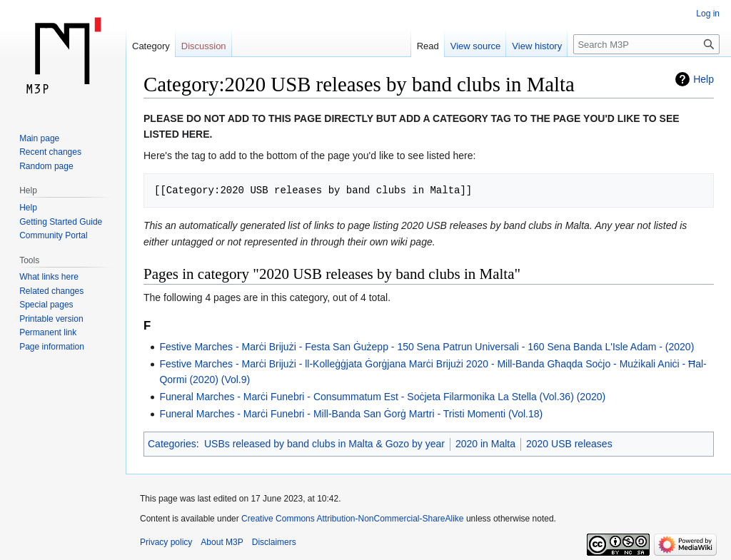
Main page (39, 138)
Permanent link (48, 332)
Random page (46, 166)
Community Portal (53, 235)
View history (537, 46)
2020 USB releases (569, 444)
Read (428, 46)
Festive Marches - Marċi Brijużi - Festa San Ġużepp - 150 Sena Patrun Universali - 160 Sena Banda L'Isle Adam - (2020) (427, 347)
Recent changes (50, 152)
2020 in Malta (485, 444)
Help (704, 79)
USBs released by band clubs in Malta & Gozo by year (324, 444)
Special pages (46, 305)
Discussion (204, 46)
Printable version (51, 319)
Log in (708, 14)
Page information (52, 347)
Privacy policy (166, 542)
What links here (49, 277)
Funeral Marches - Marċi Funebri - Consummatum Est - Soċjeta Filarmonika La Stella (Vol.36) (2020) (382, 397)
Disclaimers (274, 542)
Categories (172, 444)
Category (151, 46)
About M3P (222, 542)
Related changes (51, 291)
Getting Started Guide (61, 222)
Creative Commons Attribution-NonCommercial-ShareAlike (352, 519)
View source (476, 46)
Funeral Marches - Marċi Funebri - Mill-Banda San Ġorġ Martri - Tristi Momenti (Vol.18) (351, 414)
